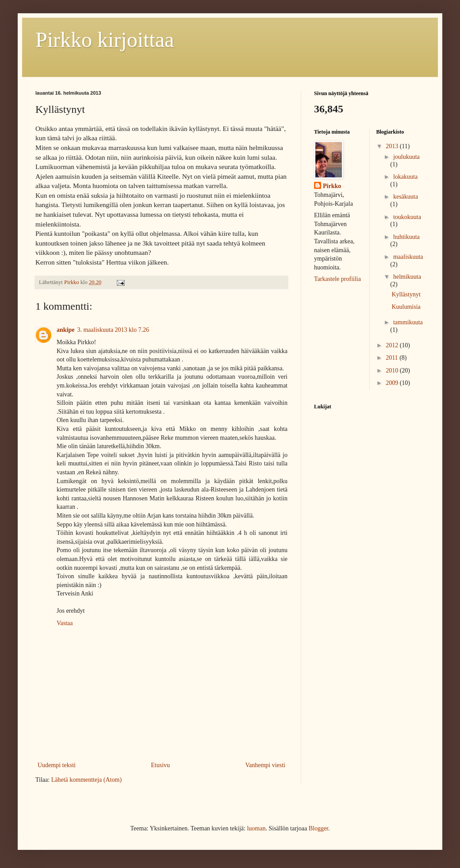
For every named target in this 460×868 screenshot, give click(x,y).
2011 (393, 358)
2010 (393, 371)
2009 (393, 383)
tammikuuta (408, 322)
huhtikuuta (406, 237)
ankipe (65, 330)
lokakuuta (405, 177)
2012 (393, 345)
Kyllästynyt (406, 294)
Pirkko (332, 186)
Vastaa (65, 623)
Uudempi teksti (57, 765)
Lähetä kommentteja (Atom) (86, 780)
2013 (393, 146)
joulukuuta (406, 157)
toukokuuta (407, 217)
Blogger (318, 828)
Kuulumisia (406, 307)
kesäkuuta (406, 197)
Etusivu (160, 765)
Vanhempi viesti (265, 765)
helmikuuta (407, 277)
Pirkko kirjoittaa (105, 40)
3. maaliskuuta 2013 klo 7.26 (113, 330)
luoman (256, 828)
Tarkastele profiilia (337, 279)
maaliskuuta (408, 257)
